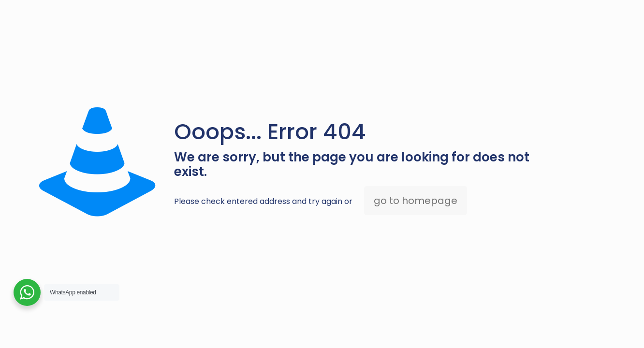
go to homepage (416, 201)
